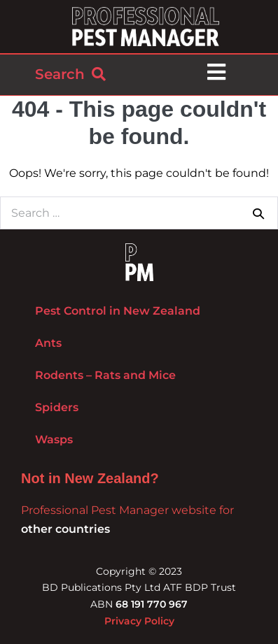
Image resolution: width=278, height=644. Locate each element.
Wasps (54, 439)
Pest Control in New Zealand (118, 311)
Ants (48, 343)
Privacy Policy (139, 621)
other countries (65, 529)
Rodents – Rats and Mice (105, 375)
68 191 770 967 (152, 604)
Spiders (57, 407)
